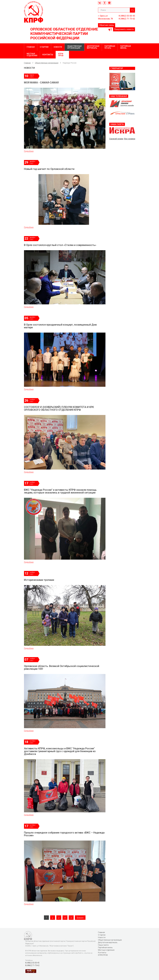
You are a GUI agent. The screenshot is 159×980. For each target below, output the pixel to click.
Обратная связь (107, 25)
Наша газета (103, 945)
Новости (58, 47)
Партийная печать (110, 47)
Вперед (80, 918)
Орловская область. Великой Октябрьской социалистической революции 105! (62, 667)
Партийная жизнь (126, 47)
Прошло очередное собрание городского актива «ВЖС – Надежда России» (64, 834)
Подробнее (29, 151)
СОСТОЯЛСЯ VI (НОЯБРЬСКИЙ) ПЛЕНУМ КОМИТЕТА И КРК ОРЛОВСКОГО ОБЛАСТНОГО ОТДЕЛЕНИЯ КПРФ (59, 408)
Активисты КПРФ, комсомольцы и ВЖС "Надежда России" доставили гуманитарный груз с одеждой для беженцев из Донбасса (60, 751)
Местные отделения (32, 55)
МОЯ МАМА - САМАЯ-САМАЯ (41, 83)
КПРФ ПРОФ (61, 55)
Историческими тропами (39, 580)
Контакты (48, 55)
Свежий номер (116, 139)
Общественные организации (74, 47)
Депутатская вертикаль (93, 47)
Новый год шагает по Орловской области (49, 169)
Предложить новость (124, 29)
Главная (31, 47)
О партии (44, 47)
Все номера (130, 139)
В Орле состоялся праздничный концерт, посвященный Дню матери (60, 326)
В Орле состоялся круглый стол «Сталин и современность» (60, 245)
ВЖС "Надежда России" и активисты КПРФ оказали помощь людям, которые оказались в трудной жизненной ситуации (60, 491)
